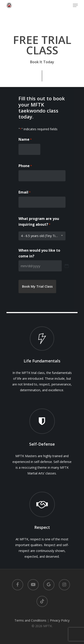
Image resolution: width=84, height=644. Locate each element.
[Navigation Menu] (75, 5)
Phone (25, 166)
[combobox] (42, 236)
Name (25, 140)
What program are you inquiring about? (39, 222)
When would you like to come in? (39, 253)
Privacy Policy (60, 620)
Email (25, 192)
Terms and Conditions (30, 620)
